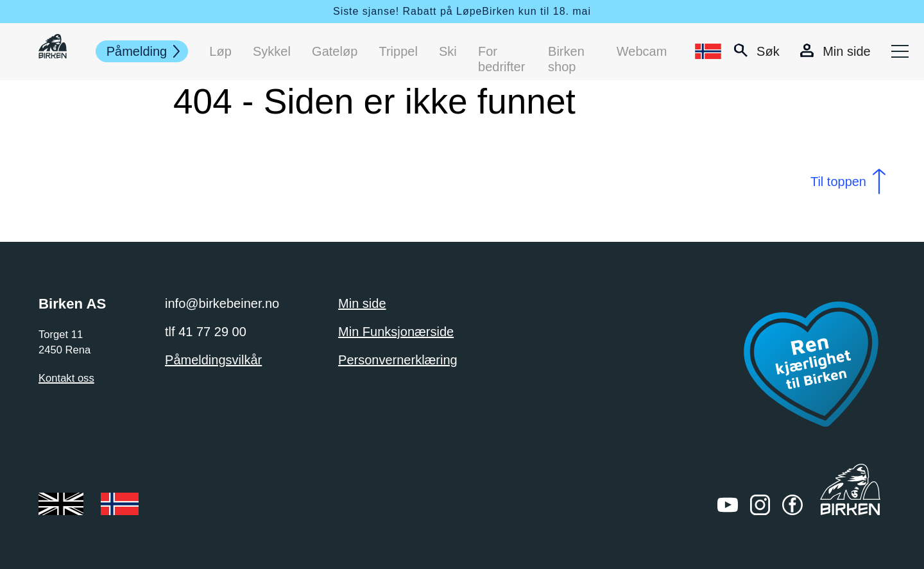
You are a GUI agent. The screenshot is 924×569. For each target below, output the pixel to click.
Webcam (642, 51)
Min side (362, 303)
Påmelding (137, 51)
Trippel (398, 51)
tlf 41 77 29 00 (206, 332)
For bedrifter (501, 52)
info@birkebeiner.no (222, 303)
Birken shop (566, 52)
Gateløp (335, 51)
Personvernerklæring (398, 360)
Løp (220, 51)
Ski (448, 51)
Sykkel (272, 51)
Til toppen (838, 182)
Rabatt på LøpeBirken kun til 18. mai (497, 11)
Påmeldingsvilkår (213, 360)
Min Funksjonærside (396, 332)
